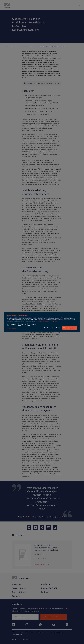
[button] (12, 328)
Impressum (55, 321)
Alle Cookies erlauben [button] (69, 328)
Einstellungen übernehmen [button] (51, 328)
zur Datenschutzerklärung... (44, 321)
